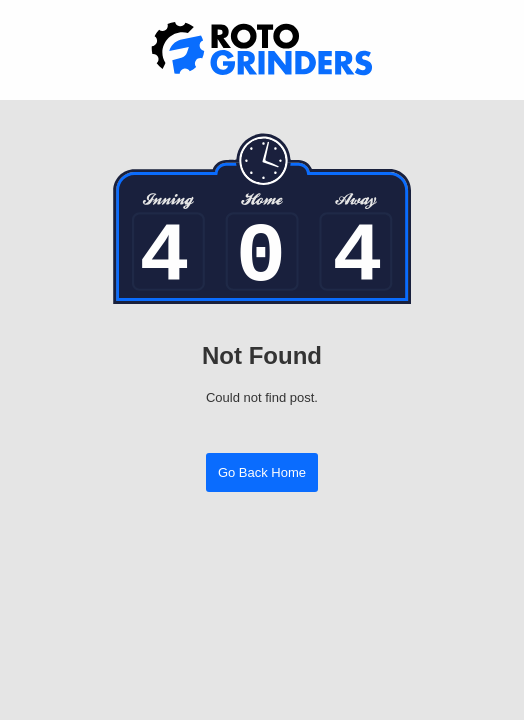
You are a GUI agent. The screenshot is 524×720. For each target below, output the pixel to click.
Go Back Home (262, 472)
